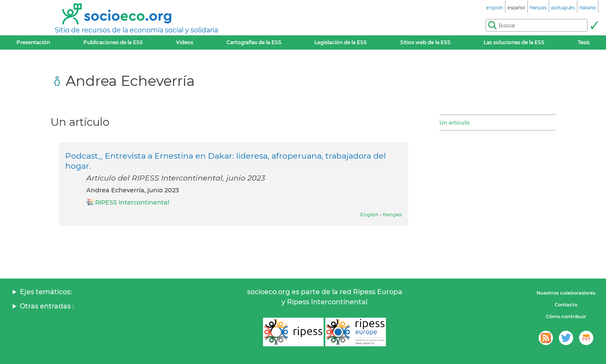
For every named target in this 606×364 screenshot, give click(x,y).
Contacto (566, 305)
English (369, 215)
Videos (185, 42)
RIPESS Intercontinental (132, 202)
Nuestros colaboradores (566, 293)
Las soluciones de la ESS (514, 42)
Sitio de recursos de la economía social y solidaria (136, 30)
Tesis (584, 42)
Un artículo (454, 122)
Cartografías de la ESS (254, 42)
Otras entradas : (47, 306)
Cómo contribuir (566, 316)
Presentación (33, 42)
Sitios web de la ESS (425, 42)
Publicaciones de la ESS (113, 42)
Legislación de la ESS (341, 42)
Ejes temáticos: (46, 292)
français (392, 215)
